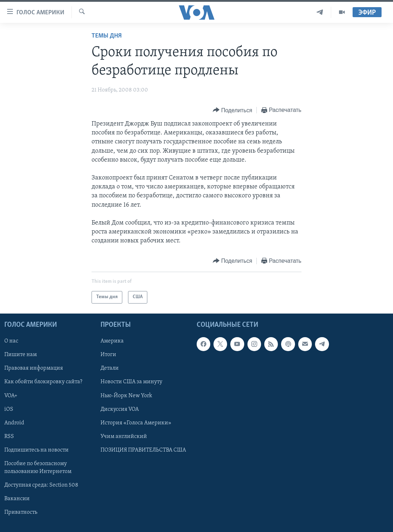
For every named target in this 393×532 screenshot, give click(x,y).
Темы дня (107, 36)
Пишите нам (21, 355)
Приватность (21, 512)
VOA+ (11, 395)
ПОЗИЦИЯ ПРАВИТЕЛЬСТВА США (143, 450)
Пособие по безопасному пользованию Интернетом (38, 467)
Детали (110, 368)
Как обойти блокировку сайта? (43, 382)
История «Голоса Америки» (136, 423)
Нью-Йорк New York (126, 395)
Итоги (108, 355)
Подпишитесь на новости (36, 450)
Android (14, 423)
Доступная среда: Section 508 (41, 485)
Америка (112, 341)
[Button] (232, 110)
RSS (9, 436)
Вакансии (17, 499)
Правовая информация (34, 368)
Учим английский (124, 436)
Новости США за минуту (131, 382)
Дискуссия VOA (120, 409)
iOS (9, 409)
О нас (11, 341)
